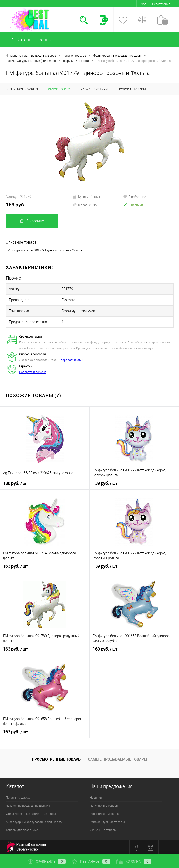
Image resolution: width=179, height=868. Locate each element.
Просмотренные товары (57, 759)
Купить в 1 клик (86, 197)
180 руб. (15, 483)
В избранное (135, 197)
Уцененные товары (103, 830)
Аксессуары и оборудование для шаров (34, 822)
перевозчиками (72, 360)
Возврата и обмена (33, 372)
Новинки (96, 797)
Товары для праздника (22, 830)
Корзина (134, 862)
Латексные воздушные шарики (28, 806)
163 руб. (16, 205)
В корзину (32, 221)
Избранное (91, 862)
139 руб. (105, 483)
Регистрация (161, 4)
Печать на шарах (18, 797)
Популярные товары (104, 806)
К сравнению (85, 205)
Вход (143, 4)
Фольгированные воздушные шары (31, 814)
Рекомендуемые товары (107, 822)
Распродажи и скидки (105, 814)
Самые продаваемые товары (118, 759)
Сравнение (47, 862)
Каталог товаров (28, 40)
